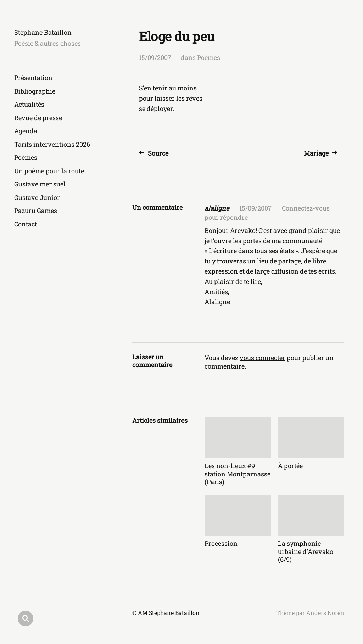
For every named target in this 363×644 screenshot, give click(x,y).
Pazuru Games (36, 211)
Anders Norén (325, 613)
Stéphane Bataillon (43, 32)
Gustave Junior (37, 197)
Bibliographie (35, 91)
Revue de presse (38, 118)
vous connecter (263, 358)
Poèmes (26, 157)
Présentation (33, 78)
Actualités (29, 104)
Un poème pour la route (49, 171)
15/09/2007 (155, 57)
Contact (26, 224)
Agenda (26, 131)
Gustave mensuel (40, 184)
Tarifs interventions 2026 (52, 144)
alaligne (217, 208)
